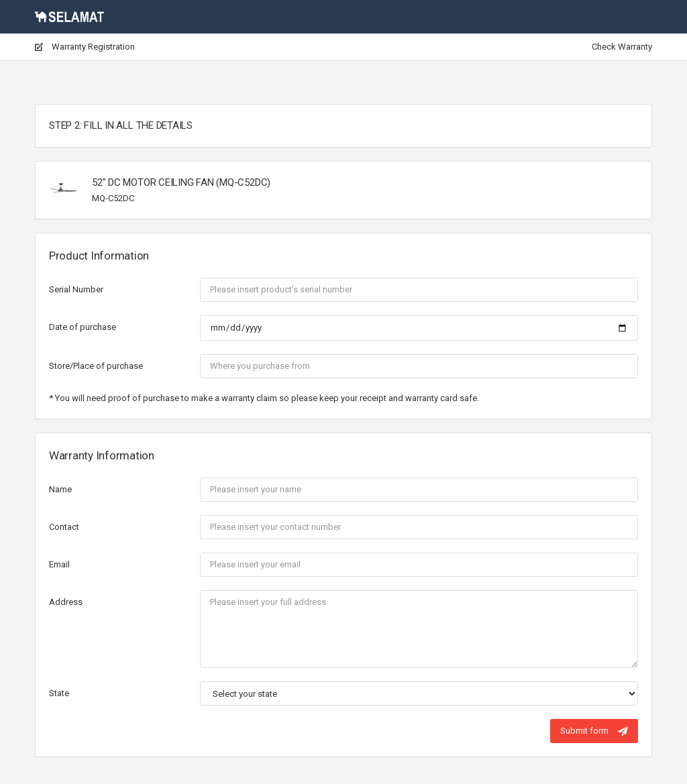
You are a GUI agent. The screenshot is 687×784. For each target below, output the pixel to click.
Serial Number (76, 289)
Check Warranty (622, 47)
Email (59, 564)
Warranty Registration (85, 47)
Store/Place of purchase (96, 366)
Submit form (594, 731)
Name (60, 489)
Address (66, 602)
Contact (64, 527)
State (59, 693)
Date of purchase (83, 327)
